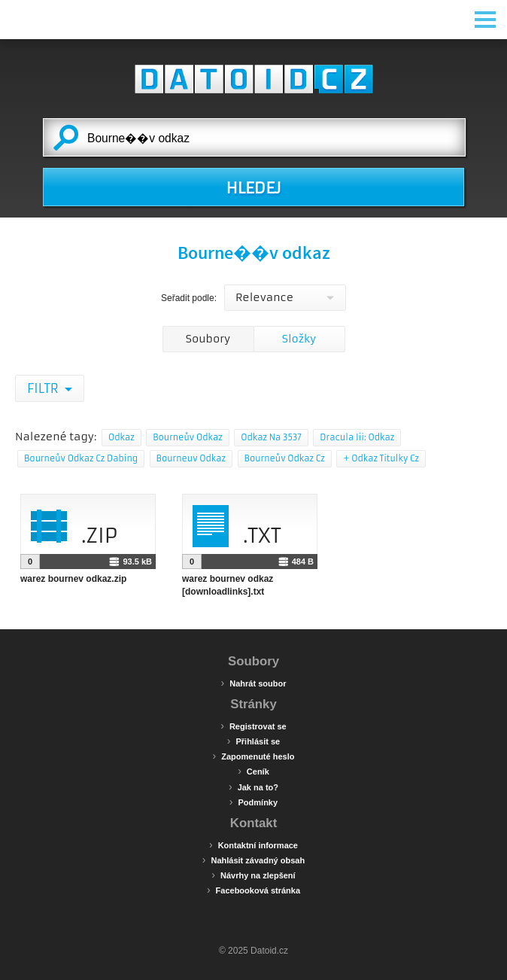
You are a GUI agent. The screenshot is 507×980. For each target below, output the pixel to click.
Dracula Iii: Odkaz (357, 437)
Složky (299, 339)
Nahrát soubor (254, 683)
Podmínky (254, 802)
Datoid (254, 79)
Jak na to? (254, 787)
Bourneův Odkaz (188, 437)
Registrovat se (253, 726)
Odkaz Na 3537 (271, 437)
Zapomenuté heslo (254, 756)
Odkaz (121, 437)
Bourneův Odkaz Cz (285, 458)
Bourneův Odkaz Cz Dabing (81, 458)
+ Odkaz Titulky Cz (381, 458)
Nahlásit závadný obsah (254, 860)
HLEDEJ (253, 188)
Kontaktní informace (254, 845)
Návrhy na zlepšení (253, 875)
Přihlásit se (254, 741)
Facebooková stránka (254, 890)
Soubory (208, 339)
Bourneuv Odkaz (191, 458)
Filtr (44, 388)
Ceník (254, 771)
